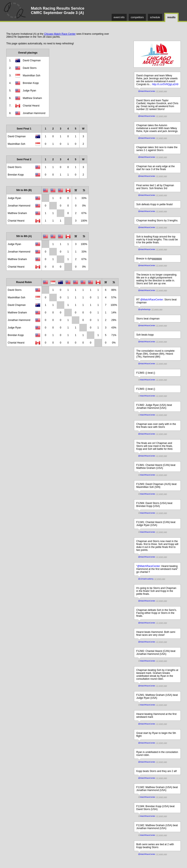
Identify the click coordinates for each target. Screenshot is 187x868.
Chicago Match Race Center (60, 34)
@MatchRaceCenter (147, 91)
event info (119, 17)
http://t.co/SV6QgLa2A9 (165, 84)
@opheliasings (144, 309)
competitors (137, 17)
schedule (155, 17)
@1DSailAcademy (146, 579)
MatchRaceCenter (148, 380)
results (171, 17)
